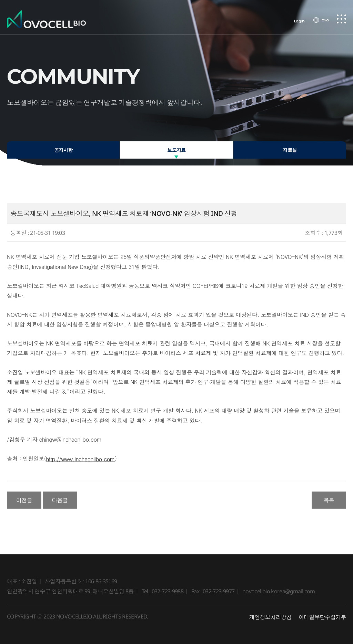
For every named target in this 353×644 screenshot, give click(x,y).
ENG (324, 21)
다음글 (60, 504)
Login (297, 21)
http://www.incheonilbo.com (80, 463)
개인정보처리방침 (270, 617)
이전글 (24, 504)
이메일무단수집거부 (322, 617)
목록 (329, 504)
